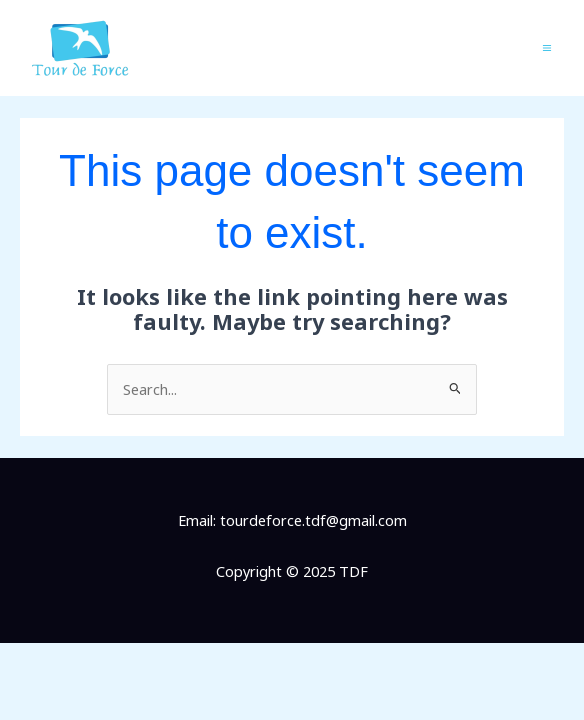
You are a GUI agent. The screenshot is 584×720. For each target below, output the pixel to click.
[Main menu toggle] (547, 48)
